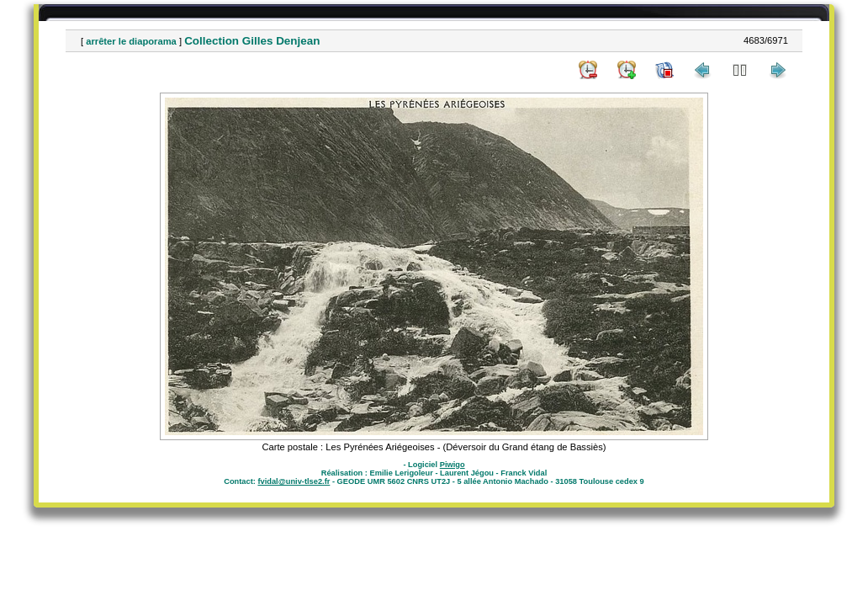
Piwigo (453, 465)
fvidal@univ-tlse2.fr (294, 481)
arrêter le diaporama (131, 41)
